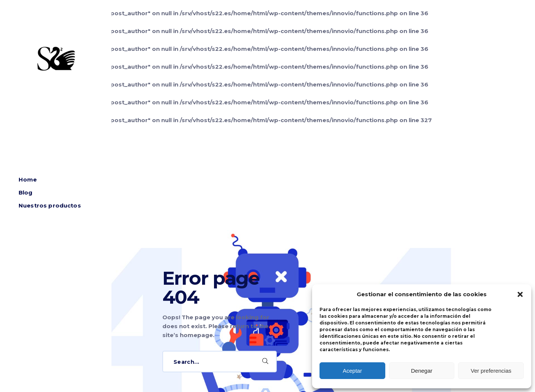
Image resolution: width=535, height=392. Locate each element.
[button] (520, 294)
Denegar (422, 371)
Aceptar (352, 371)
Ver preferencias (491, 371)
